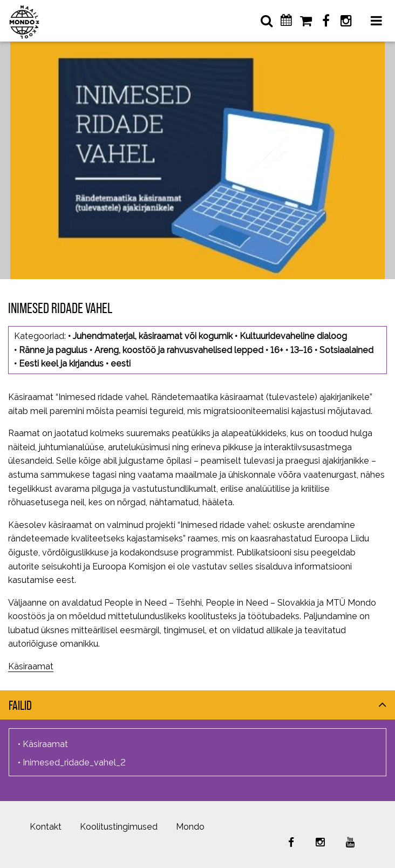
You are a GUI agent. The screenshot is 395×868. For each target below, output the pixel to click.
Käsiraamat (31, 666)
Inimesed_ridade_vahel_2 (74, 762)
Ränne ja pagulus (53, 350)
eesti (121, 364)
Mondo (190, 827)
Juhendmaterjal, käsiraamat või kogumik (153, 336)
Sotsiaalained (346, 350)
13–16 (301, 350)
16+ (277, 350)
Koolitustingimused (119, 827)
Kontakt (46, 827)
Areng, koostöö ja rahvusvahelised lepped (179, 350)
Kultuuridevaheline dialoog (293, 336)
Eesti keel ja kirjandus (61, 364)
